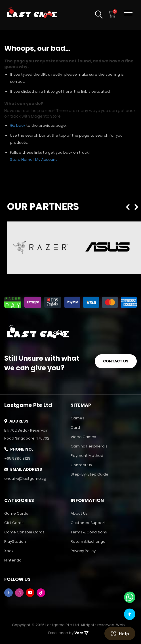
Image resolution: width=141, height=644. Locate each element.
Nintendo (13, 560)
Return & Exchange (88, 541)
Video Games (83, 437)
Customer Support (88, 523)
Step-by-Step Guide (90, 474)
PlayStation (15, 541)
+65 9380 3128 (17, 458)
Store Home (21, 160)
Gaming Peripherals (89, 446)
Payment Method (87, 456)
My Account (46, 160)
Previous (129, 206)
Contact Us (81, 465)
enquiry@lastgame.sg (25, 479)
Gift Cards (14, 523)
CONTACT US (115, 361)
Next (137, 206)
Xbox (9, 551)
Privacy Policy (83, 551)
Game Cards (16, 513)
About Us (79, 513)
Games (77, 418)
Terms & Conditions (89, 532)
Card (75, 427)
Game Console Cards (24, 532)
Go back (18, 125)
